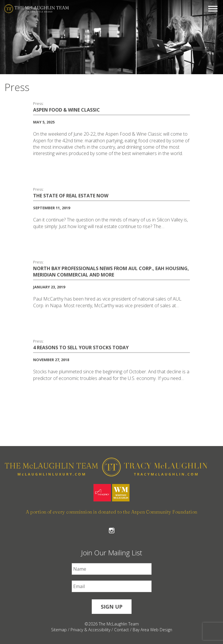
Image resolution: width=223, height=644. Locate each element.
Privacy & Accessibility (90, 630)
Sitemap (59, 630)
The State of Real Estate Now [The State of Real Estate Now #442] (71, 196)
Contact (122, 630)
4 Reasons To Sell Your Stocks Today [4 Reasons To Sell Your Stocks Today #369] (81, 348)
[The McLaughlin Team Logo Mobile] (37, 9)
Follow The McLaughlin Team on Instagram (112, 531)
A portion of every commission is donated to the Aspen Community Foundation (111, 512)
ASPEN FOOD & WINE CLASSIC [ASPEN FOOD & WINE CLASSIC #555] (66, 110)
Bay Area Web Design (152, 630)
